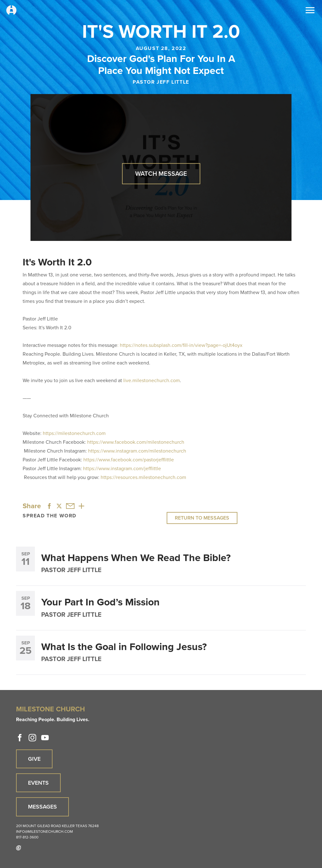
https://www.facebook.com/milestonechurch (136, 442)
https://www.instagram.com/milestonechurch (137, 451)
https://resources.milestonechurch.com (143, 477)
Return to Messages (202, 518)
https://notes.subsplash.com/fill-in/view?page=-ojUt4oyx (181, 345)
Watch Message (161, 174)
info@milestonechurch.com (44, 832)
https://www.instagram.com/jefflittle (122, 468)
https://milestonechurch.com (74, 433)
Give (34, 759)
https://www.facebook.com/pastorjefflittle (129, 460)
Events (38, 783)
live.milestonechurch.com (152, 380)
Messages (42, 807)
